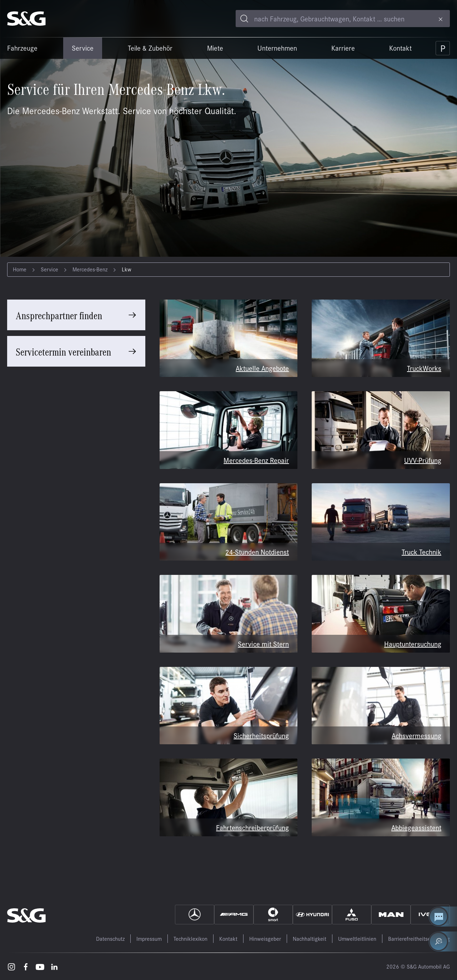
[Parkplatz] (443, 48)
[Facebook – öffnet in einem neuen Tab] (26, 966)
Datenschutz (110, 938)
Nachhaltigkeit (310, 938)
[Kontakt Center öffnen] (443, 917)
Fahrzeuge (22, 48)
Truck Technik (421, 552)
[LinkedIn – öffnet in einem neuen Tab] (54, 966)
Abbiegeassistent (416, 827)
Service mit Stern (263, 644)
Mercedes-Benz (90, 269)
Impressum (149, 938)
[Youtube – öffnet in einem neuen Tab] (40, 966)
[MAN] (391, 915)
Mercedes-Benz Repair (256, 460)
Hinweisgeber (265, 938)
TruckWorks (424, 368)
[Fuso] (352, 915)
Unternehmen (277, 48)
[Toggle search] (244, 19)
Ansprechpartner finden (59, 315)
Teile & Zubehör (150, 48)
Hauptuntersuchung (413, 644)
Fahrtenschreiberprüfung (252, 827)
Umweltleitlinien (357, 938)
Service (83, 48)
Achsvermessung (416, 735)
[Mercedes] (195, 915)
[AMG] (234, 915)
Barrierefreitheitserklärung (419, 938)
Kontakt (400, 48)
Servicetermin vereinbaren (63, 351)
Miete (215, 48)
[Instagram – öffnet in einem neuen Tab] (11, 966)
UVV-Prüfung (423, 460)
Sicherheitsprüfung (261, 735)
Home (20, 269)
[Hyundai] (312, 915)
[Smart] (273, 915)
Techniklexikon (190, 938)
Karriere (343, 48)
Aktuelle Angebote (262, 368)
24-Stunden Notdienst (257, 552)
